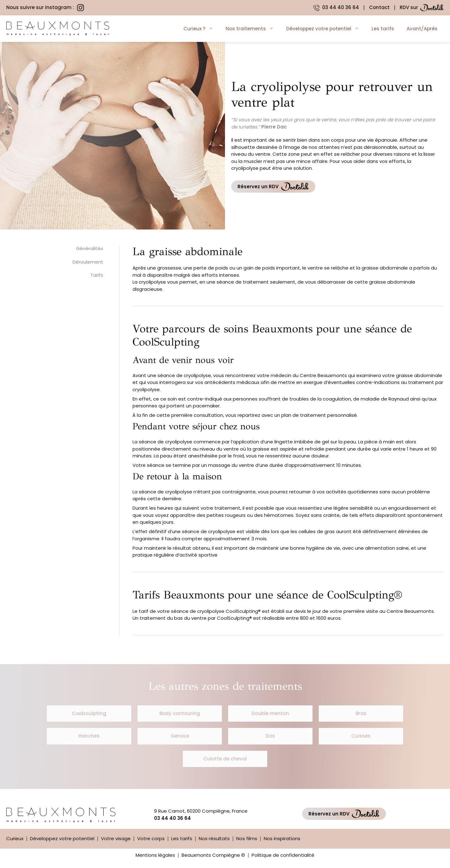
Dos (270, 736)
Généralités (90, 248)
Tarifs (97, 275)
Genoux (180, 736)
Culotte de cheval (225, 759)
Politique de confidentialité (283, 855)
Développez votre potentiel (326, 29)
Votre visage (116, 838)
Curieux (15, 838)
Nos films (247, 838)
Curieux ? (201, 29)
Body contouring (180, 713)
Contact (379, 7)
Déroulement (88, 262)
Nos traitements (253, 29)
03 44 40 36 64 (172, 818)
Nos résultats (214, 838)
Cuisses (361, 736)
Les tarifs (383, 29)
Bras (361, 713)
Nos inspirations (282, 838)
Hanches (89, 736)
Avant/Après (422, 29)
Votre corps (151, 838)
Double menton (270, 713)
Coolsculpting (89, 713)
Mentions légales (155, 855)
